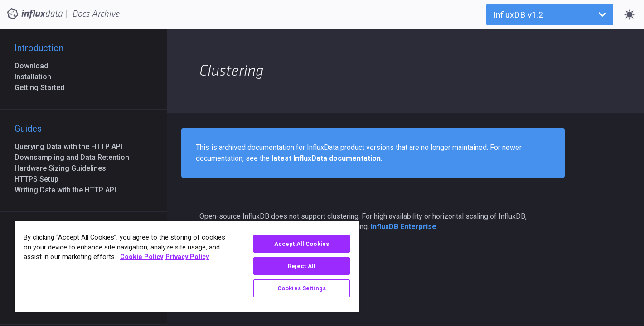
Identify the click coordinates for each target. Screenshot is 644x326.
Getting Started (43, 88)
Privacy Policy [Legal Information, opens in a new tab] (187, 257)
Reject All (302, 266)
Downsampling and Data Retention (75, 157)
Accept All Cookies (302, 244)
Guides (28, 129)
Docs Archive (96, 14)
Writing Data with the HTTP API (69, 190)
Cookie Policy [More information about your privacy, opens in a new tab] (142, 257)
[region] (187, 266)
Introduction (39, 48)
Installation (36, 77)
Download (35, 66)
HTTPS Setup (40, 179)
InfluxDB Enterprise (404, 227)
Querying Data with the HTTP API (72, 146)
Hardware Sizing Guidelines (64, 168)
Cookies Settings (302, 288)
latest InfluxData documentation (326, 158)
